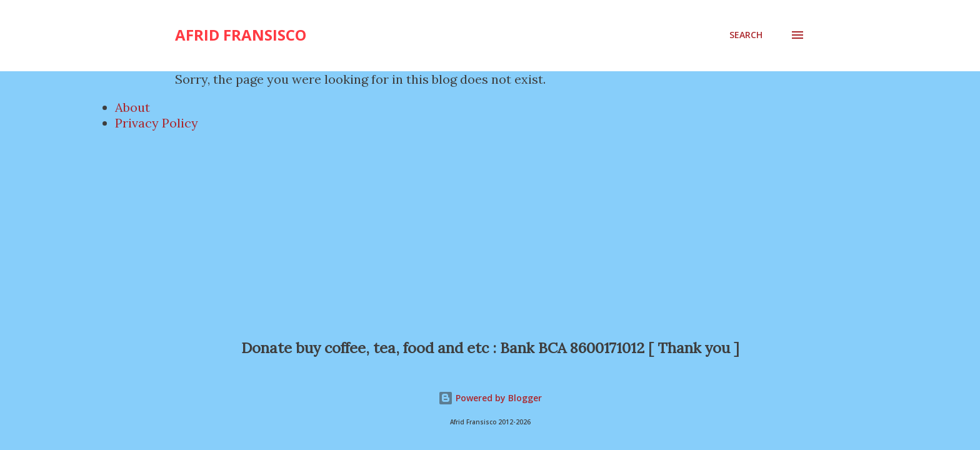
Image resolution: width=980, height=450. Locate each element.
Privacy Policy (157, 123)
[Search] (746, 35)
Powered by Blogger (490, 398)
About (132, 107)
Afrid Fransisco (241, 35)
